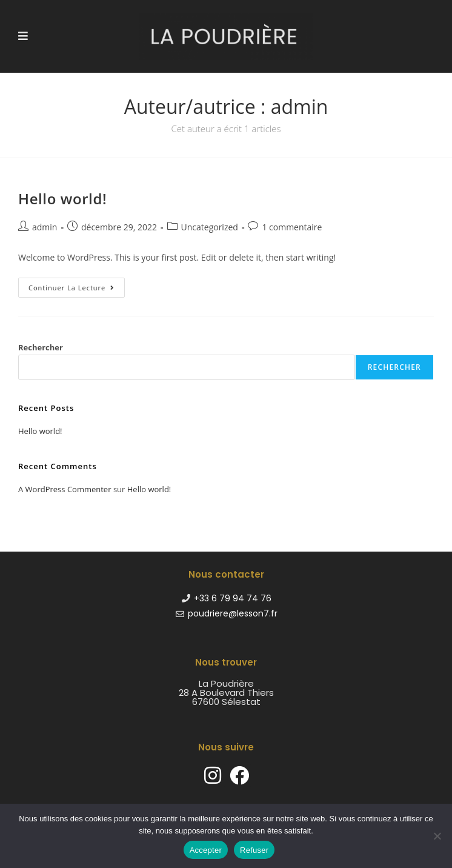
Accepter (206, 850)
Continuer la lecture (77, 285)
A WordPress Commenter (65, 489)
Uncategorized (210, 227)
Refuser (254, 850)
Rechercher (41, 347)
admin (45, 227)
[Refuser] (437, 836)
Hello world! (62, 199)
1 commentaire (292, 227)
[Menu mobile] (23, 36)
